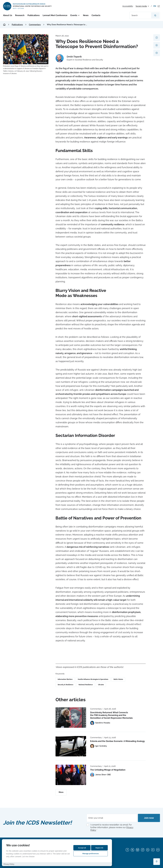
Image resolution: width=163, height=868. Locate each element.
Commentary (35, 25)
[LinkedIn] (148, 850)
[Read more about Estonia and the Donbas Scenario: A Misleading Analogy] (71, 746)
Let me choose (28, 856)
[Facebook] (127, 850)
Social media (141, 6)
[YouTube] (153, 850)
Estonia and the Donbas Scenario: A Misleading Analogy (117, 741)
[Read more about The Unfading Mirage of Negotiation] (71, 775)
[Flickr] (158, 850)
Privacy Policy (9, 864)
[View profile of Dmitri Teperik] (79, 58)
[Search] (155, 15)
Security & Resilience (65, 685)
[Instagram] (143, 850)
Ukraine (101, 685)
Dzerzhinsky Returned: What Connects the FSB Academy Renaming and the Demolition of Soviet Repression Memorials (111, 715)
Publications (34, 15)
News (86, 15)
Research (20, 15)
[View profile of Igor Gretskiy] (99, 746)
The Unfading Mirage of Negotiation (108, 770)
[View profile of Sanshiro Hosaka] (100, 723)
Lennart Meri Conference (55, 15)
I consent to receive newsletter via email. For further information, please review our (112, 827)
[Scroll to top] (157, 862)
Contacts (96, 15)
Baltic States (118, 679)
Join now (149, 818)
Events (74, 15)
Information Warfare (65, 679)
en (155, 6)
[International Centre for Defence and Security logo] (28, 6)
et (159, 6)
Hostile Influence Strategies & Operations (93, 679)
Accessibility (128, 6)
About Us (8, 15)
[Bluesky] (138, 850)
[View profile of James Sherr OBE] (100, 775)
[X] (132, 850)
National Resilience (86, 685)
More (61, 792)
